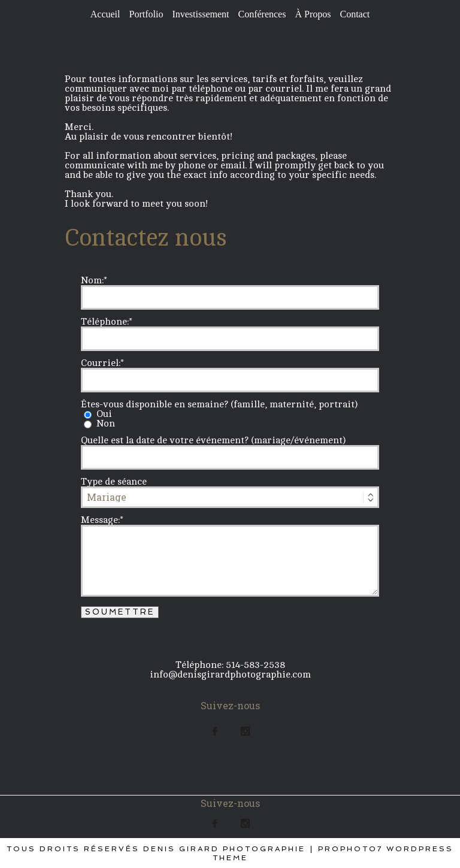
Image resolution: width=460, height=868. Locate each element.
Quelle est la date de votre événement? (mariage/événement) (213, 440)
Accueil (105, 14)
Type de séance (114, 482)
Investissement (200, 14)
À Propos (313, 14)
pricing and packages (268, 156)
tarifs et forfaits (288, 79)
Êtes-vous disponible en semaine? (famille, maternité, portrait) (219, 404)
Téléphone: (105, 322)
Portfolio (146, 14)
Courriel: (101, 363)
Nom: (92, 280)
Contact (355, 14)
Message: (100, 520)
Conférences (262, 14)
